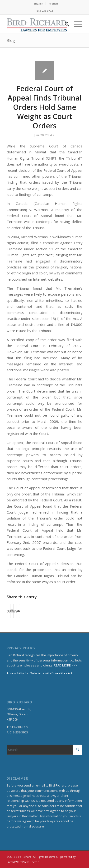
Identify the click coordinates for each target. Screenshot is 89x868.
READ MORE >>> (66, 665)
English (38, 3)
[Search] (65, 24)
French (53, 3)
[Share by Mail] (18, 611)
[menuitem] (39, 4)
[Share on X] (9, 611)
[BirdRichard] (37, 24)
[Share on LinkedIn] (15, 611)
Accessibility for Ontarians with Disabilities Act (39, 673)
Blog (11, 40)
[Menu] (76, 24)
